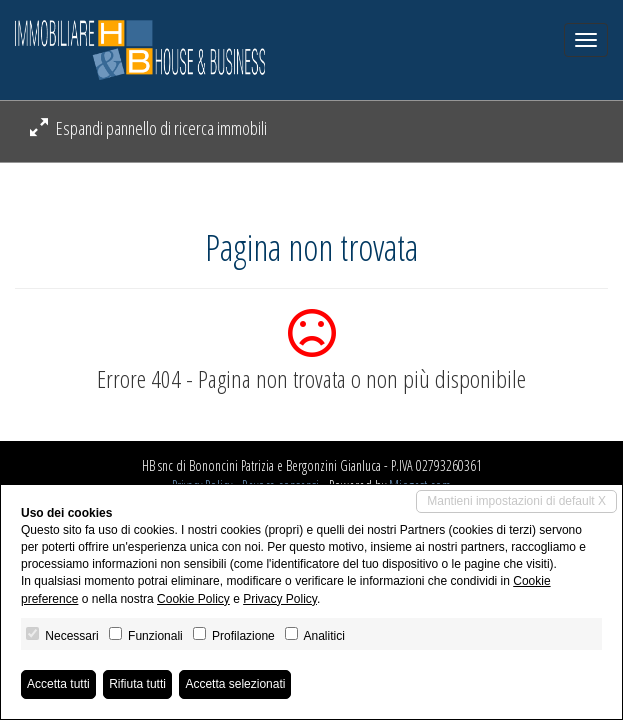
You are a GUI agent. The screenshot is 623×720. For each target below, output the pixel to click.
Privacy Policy (280, 599)
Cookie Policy (193, 599)
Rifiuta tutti (137, 684)
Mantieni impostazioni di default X (516, 501)
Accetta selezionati (235, 684)
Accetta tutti (58, 684)
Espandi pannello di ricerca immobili (148, 128)
